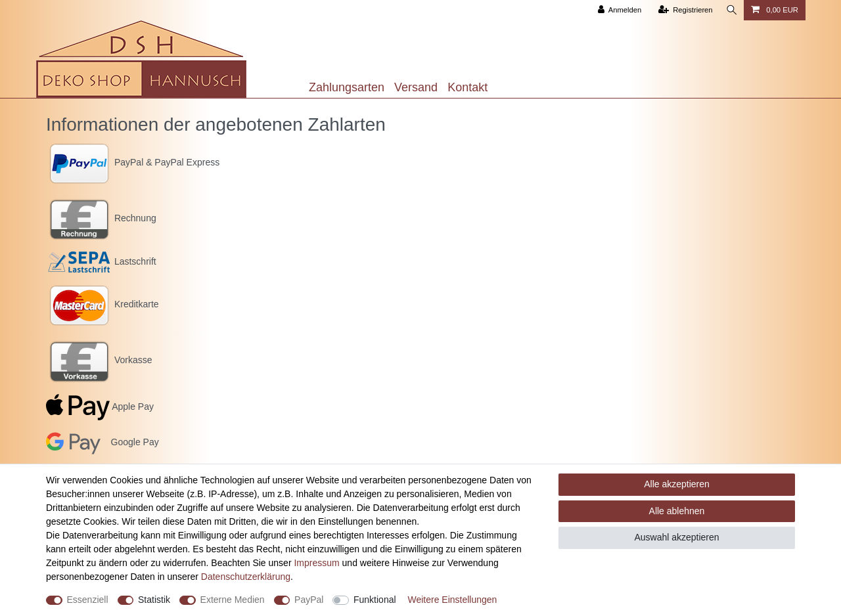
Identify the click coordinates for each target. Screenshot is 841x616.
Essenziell (88, 600)
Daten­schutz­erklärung (246, 577)
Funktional (375, 600)
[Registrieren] (683, 10)
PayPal (309, 600)
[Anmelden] (617, 10)
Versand (416, 87)
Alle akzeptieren (677, 484)
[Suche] (731, 10)
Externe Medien (233, 600)
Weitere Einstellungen (452, 600)
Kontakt (467, 87)
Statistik (154, 600)
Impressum (316, 563)
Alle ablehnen (677, 511)
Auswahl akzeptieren (676, 537)
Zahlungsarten (347, 87)
